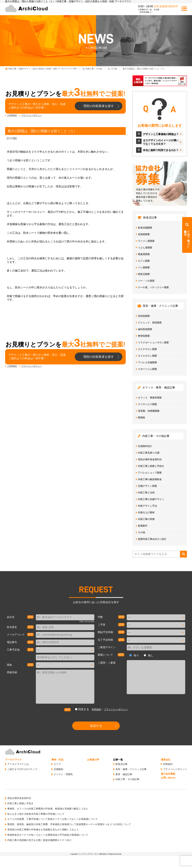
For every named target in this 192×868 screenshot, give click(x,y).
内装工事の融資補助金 (150, 479)
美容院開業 (144, 316)
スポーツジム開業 (147, 369)
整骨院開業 (144, 336)
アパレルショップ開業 (150, 473)
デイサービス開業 (147, 404)
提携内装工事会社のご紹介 (152, 539)
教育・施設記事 (124, 774)
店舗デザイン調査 (147, 486)
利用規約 (97, 709)
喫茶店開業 (144, 274)
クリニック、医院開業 (150, 323)
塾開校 (142, 417)
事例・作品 (57, 760)
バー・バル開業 (146, 281)
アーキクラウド (13, 760)
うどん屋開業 (145, 248)
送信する (96, 726)
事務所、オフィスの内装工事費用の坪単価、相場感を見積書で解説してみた (48, 809)
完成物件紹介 (145, 446)
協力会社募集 (168, 774)
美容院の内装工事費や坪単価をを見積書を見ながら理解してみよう (43, 830)
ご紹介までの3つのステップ (22, 769)
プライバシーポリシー (31, 115)
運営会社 (166, 760)
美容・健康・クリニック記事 (131, 769)
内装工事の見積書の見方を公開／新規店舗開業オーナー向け (39, 840)
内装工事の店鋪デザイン (151, 499)
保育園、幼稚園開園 (149, 411)
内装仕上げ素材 (146, 512)
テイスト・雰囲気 (63, 774)
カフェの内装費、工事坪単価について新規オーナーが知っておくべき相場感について (53, 819)
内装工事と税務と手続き (151, 466)
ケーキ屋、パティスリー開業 (153, 287)
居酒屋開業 (144, 234)
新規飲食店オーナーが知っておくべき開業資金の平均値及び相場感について (48, 835)
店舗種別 (58, 769)
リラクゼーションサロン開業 (153, 342)
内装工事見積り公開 (149, 453)
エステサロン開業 (147, 349)
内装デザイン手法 (147, 506)
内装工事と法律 (146, 493)
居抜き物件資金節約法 (150, 459)
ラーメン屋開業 (146, 241)
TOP (42, 69)
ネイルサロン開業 (147, 356)
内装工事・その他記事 (127, 779)
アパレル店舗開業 (147, 362)
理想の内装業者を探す (99, 106)
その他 (12, 138)
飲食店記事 (121, 764)
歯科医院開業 (145, 329)
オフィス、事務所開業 (150, 398)
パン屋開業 (144, 267)
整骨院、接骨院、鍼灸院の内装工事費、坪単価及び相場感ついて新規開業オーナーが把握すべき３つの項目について (69, 824)
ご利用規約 (12, 115)
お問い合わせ (168, 778)
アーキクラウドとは (18, 764)
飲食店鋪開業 (145, 228)
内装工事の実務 (146, 519)
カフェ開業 (144, 261)
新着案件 (143, 526)
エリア (57, 764)
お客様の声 (93, 760)
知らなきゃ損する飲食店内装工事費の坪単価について (36, 814)
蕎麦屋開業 (144, 254)
